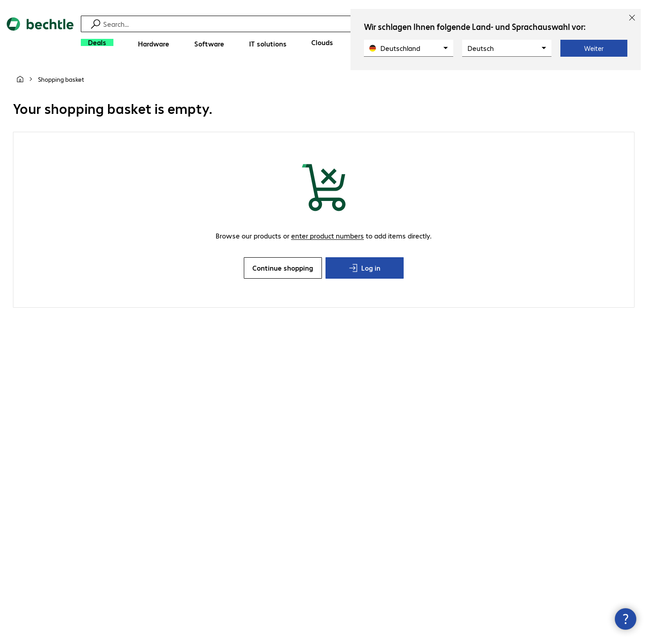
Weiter (594, 48)
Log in (365, 268)
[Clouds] (322, 42)
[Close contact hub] (626, 619)
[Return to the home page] (40, 36)
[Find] (330, 24)
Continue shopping (283, 268)
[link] (61, 79)
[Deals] (97, 42)
